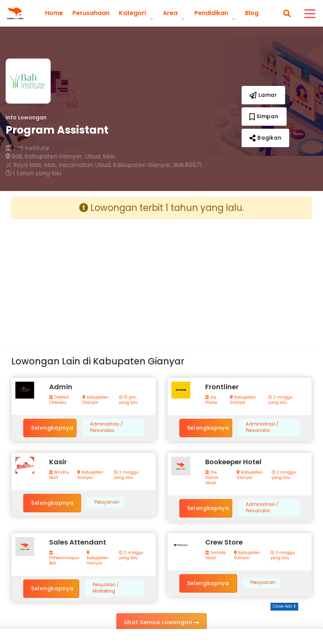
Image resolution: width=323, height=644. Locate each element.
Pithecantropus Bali (64, 558)
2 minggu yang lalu (280, 400)
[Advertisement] (84, 278)
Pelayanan (107, 502)
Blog (252, 13)
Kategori (132, 13)
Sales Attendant (78, 542)
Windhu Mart (59, 475)
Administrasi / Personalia (106, 427)
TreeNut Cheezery (59, 400)
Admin (61, 387)
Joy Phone (211, 400)
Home (54, 13)
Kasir (58, 462)
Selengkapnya (52, 428)
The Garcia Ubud (212, 478)
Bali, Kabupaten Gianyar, (44, 156)
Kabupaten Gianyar (95, 400)
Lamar (263, 95)
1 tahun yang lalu (34, 173)
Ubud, (93, 156)
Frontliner (222, 387)
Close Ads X (284, 606)
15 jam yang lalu (128, 400)
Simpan (264, 116)
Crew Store (224, 542)
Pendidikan (211, 13)
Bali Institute (27, 148)
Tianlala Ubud (216, 555)
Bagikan (265, 138)
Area (170, 13)
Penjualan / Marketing (106, 588)
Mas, (109, 156)
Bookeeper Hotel (233, 462)
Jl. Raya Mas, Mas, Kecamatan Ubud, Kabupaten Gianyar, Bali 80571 (104, 165)
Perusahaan (91, 13)
